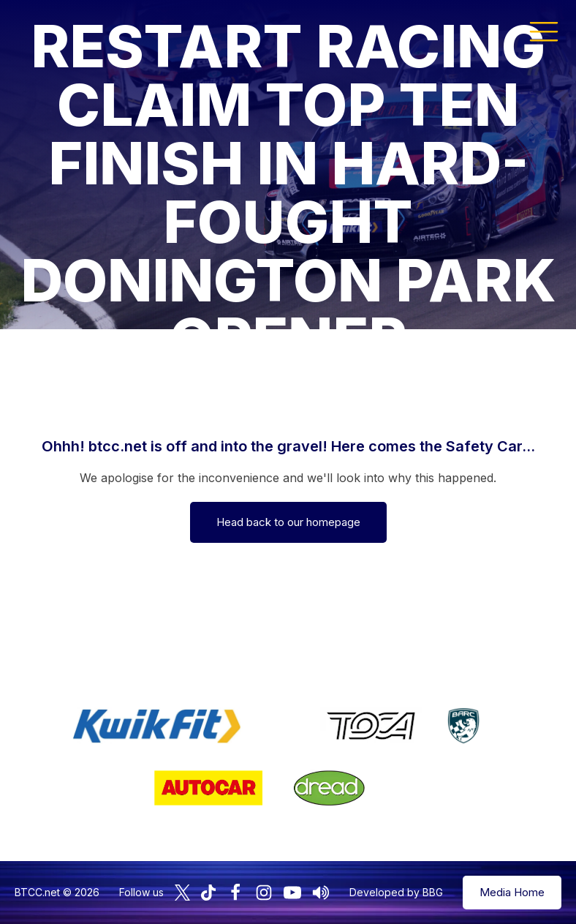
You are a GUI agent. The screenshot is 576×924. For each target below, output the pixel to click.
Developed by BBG (396, 892)
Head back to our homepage (288, 522)
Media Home (512, 892)
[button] (544, 31)
